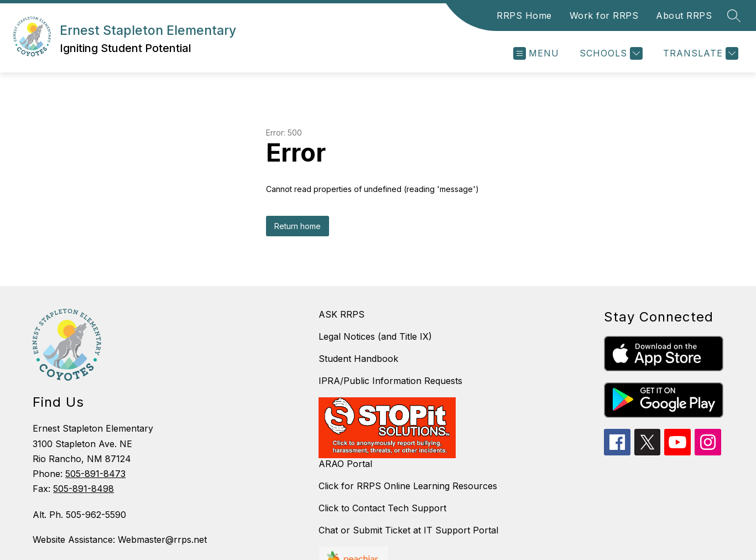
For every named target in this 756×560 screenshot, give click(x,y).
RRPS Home (524, 15)
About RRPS (684, 15)
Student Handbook (358, 359)
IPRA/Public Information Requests (390, 381)
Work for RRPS (604, 15)
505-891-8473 (95, 474)
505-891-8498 (84, 489)
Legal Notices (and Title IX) (375, 336)
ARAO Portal (345, 464)
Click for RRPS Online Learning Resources (408, 486)
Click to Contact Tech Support (382, 508)
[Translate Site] (699, 53)
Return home (298, 226)
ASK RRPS (341, 314)
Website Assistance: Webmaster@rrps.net (120, 540)
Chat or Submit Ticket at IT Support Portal (408, 530)
